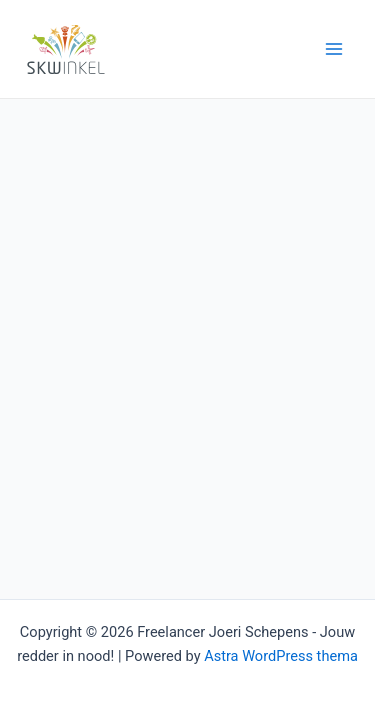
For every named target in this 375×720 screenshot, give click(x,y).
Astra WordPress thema (281, 656)
